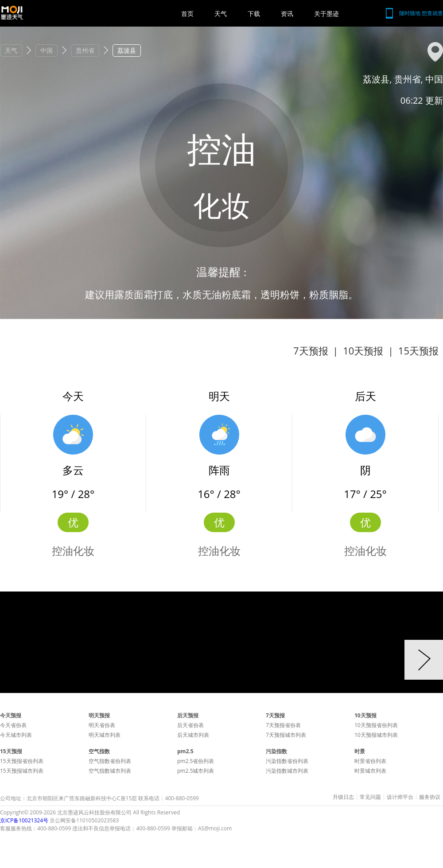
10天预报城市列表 (376, 735)
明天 (219, 396)
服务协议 (430, 797)
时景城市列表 (370, 771)
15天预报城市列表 (22, 771)
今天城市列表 (16, 735)
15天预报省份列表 (22, 761)
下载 (254, 14)
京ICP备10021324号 (24, 820)
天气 (221, 14)
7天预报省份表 (283, 725)
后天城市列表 (193, 735)
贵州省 (85, 50)
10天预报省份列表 (376, 725)
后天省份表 (190, 725)
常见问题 (370, 797)
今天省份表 (13, 725)
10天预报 (363, 350)
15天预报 (418, 350)
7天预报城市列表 (286, 735)
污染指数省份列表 (287, 761)
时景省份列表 (370, 761)
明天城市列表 (105, 735)
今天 (73, 396)
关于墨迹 (326, 14)
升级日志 (343, 797)
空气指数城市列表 (110, 771)
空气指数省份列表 (110, 761)
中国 (47, 50)
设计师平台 (400, 797)
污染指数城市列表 (287, 771)
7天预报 (311, 350)
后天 (365, 396)
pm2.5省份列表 (196, 761)
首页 (187, 14)
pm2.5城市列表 (196, 771)
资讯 (287, 14)
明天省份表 (102, 725)
